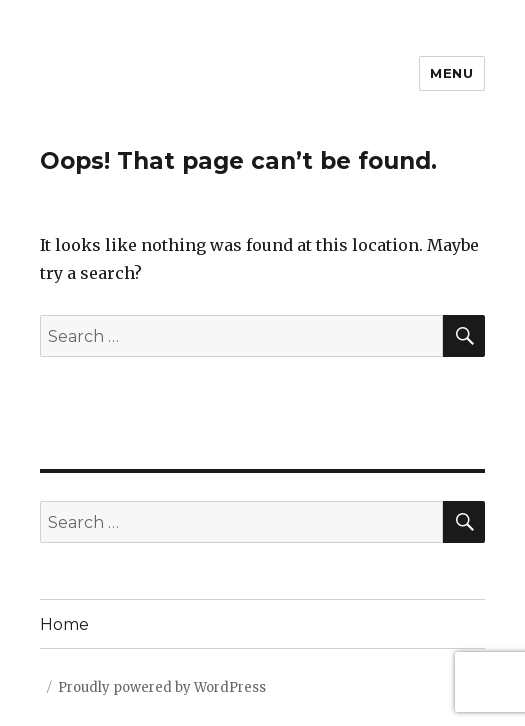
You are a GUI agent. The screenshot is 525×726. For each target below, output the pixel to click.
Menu (451, 73)
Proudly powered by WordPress (162, 687)
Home (64, 624)
